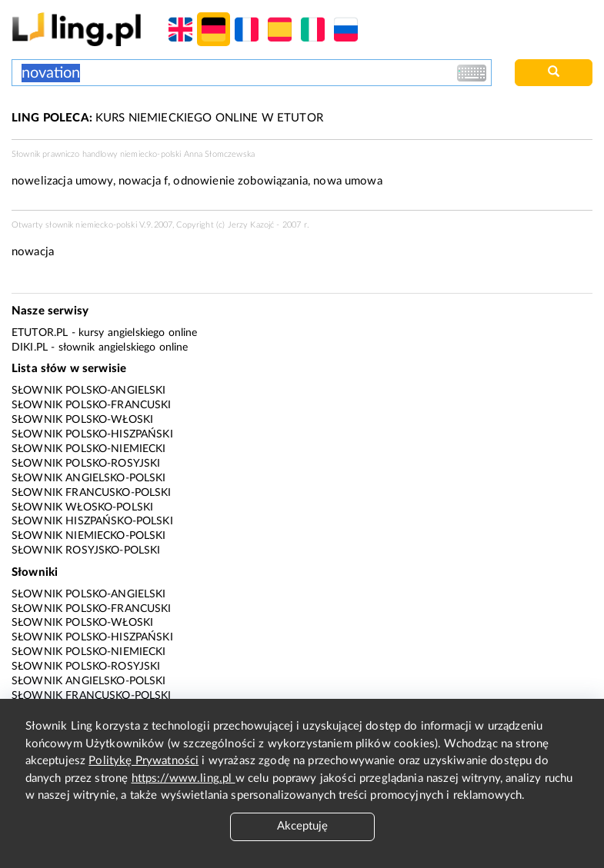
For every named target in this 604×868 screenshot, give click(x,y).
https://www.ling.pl (184, 778)
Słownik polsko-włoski (82, 420)
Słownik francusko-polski (92, 493)
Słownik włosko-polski (82, 507)
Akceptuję (302, 826)
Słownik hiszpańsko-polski (92, 521)
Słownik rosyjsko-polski (86, 550)
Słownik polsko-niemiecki (89, 449)
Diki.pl (30, 348)
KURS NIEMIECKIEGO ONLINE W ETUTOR (167, 118)
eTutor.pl (40, 333)
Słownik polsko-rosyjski (86, 464)
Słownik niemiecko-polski (89, 536)
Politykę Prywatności (143, 761)
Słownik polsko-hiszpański (92, 434)
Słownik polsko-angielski (89, 391)
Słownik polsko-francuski (92, 405)
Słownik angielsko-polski (89, 478)
